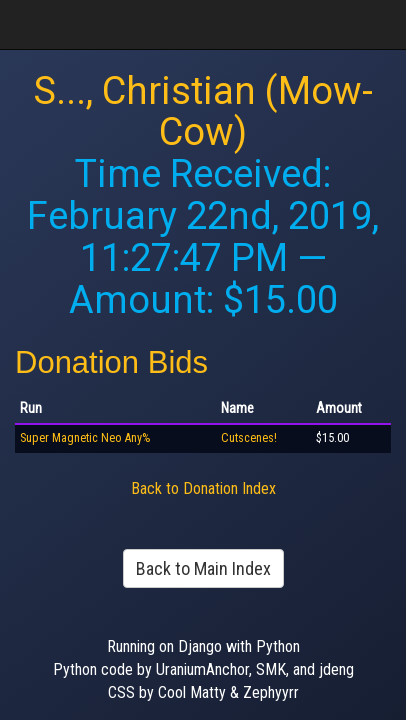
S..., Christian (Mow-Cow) (203, 112)
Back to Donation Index (203, 488)
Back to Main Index (203, 568)
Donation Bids (111, 362)
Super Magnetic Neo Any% (85, 438)
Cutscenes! (249, 438)
